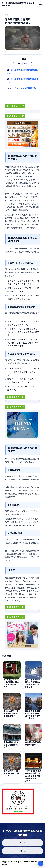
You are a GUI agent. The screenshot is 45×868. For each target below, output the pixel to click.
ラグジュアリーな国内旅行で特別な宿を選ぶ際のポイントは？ (32, 685)
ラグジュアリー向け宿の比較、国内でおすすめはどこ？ (11, 685)
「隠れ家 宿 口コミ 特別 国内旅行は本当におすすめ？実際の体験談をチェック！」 (33, 778)
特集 (7, 15)
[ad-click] (22, 112)
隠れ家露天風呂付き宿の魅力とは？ (22, 72)
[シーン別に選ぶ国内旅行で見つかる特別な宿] (19, 4)
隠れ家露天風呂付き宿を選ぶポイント (23, 81)
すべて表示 (22, 64)
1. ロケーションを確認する (24, 88)
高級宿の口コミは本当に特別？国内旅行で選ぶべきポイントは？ (32, 716)
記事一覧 (22, 851)
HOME (23, 843)
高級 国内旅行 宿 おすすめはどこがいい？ (11, 775)
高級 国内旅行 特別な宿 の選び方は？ (33, 745)
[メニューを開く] (40, 4)
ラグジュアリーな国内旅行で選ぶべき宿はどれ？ (11, 715)
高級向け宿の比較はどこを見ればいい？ (11, 746)
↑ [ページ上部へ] (41, 864)
